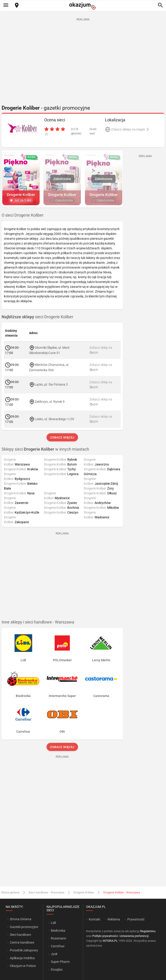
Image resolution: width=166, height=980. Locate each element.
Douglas (57, 969)
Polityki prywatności (105, 936)
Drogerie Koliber (84, 892)
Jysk (54, 954)
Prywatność (136, 919)
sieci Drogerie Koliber (37, 317)
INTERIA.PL (110, 941)
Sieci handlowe (20, 935)
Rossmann (59, 938)
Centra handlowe (22, 942)
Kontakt (95, 919)
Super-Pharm (60, 962)
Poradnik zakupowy (24, 950)
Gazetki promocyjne (24, 927)
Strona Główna (20, 919)
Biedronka (58, 931)
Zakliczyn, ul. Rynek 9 (50, 402)
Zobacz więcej (62, 437)
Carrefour (58, 946)
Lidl (53, 923)
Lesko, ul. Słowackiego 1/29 (54, 419)
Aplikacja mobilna (22, 958)
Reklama (114, 919)
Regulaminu (148, 931)
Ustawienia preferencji (134, 936)
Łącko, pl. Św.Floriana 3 (51, 384)
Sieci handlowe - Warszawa (46, 892)
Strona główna (10, 892)
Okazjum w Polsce (23, 966)
